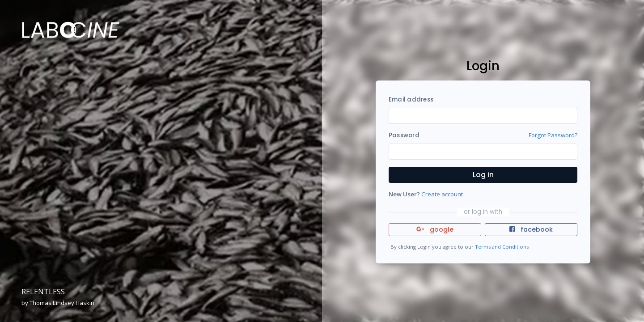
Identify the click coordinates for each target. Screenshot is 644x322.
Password (404, 135)
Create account (442, 194)
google (435, 229)
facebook (531, 229)
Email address (411, 100)
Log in (483, 175)
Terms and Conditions (502, 247)
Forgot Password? (553, 135)
